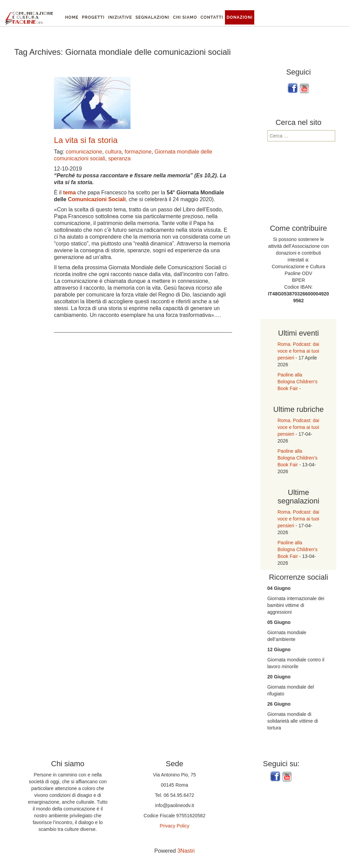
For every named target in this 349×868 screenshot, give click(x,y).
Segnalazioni (152, 17)
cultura (113, 152)
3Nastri (186, 851)
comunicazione (84, 152)
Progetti (93, 17)
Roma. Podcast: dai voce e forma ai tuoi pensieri (298, 351)
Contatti (212, 17)
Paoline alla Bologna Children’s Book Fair (297, 382)
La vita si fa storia (86, 140)
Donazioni (240, 17)
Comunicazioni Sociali (97, 199)
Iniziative (120, 17)
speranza (119, 158)
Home (72, 17)
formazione (138, 152)
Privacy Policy (174, 826)
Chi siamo (185, 17)
